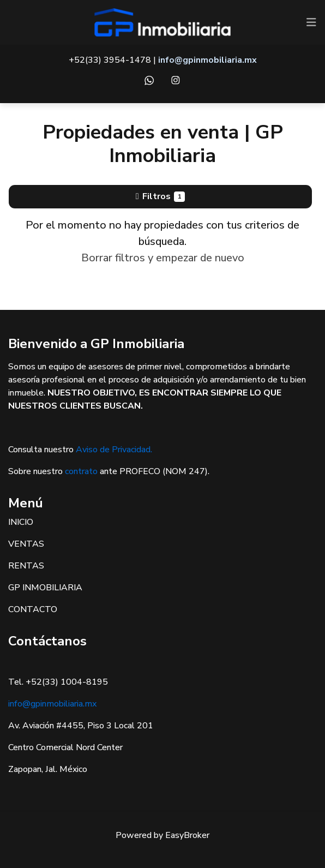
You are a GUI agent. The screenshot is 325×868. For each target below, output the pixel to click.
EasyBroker (187, 835)
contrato (81, 471)
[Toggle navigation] (311, 22)
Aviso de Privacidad (113, 450)
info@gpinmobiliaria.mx (52, 704)
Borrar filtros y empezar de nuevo (163, 258)
